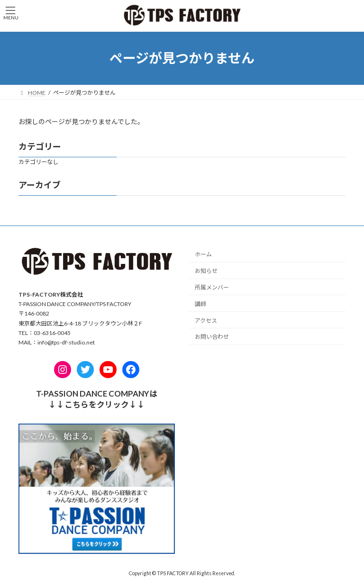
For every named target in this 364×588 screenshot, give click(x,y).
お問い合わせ (212, 337)
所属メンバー (212, 287)
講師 (200, 304)
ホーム (203, 255)
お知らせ (206, 271)
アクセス (206, 321)
